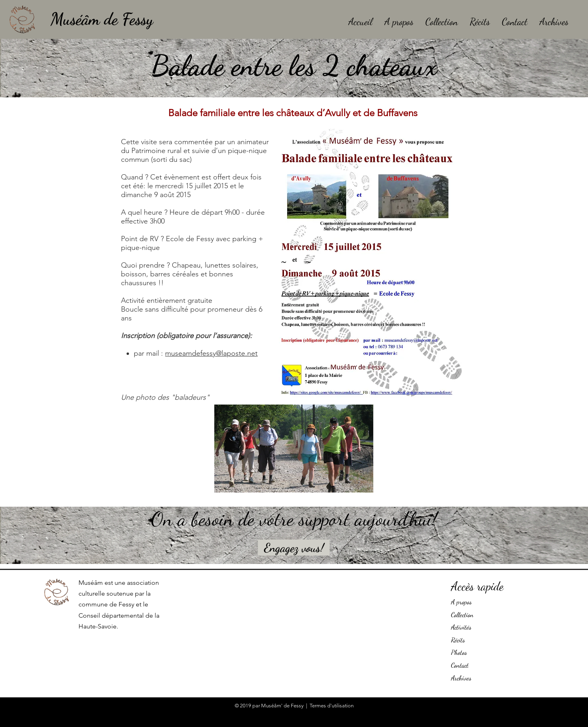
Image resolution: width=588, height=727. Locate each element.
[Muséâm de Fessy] (135, 19)
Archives (461, 678)
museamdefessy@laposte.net (211, 353)
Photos (459, 652)
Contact (460, 665)
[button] (554, 22)
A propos (461, 602)
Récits (458, 640)
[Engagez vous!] (294, 548)
